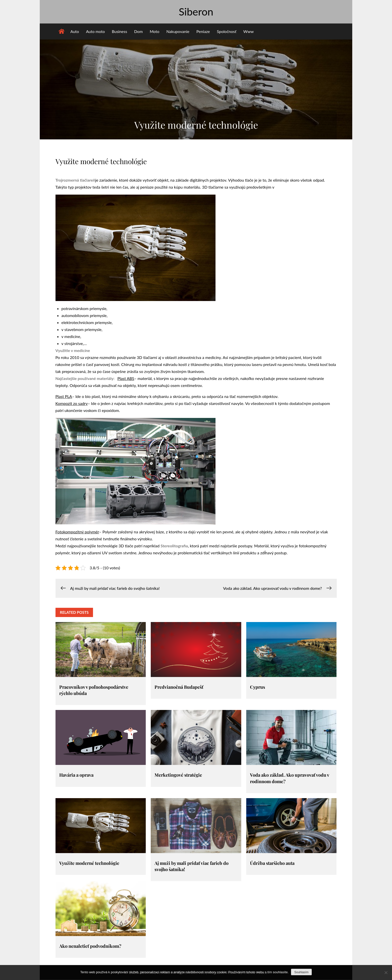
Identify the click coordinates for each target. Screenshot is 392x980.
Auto (75, 32)
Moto (154, 32)
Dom (138, 32)
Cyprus (257, 687)
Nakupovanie (178, 32)
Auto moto (95, 32)
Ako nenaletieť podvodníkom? (90, 946)
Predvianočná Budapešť (179, 687)
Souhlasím (301, 972)
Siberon (196, 12)
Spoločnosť (227, 32)
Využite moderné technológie (89, 863)
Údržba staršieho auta (272, 863)
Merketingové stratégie (178, 775)
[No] (386, 973)
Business (119, 32)
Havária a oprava (76, 775)
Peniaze (203, 32)
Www (248, 32)
